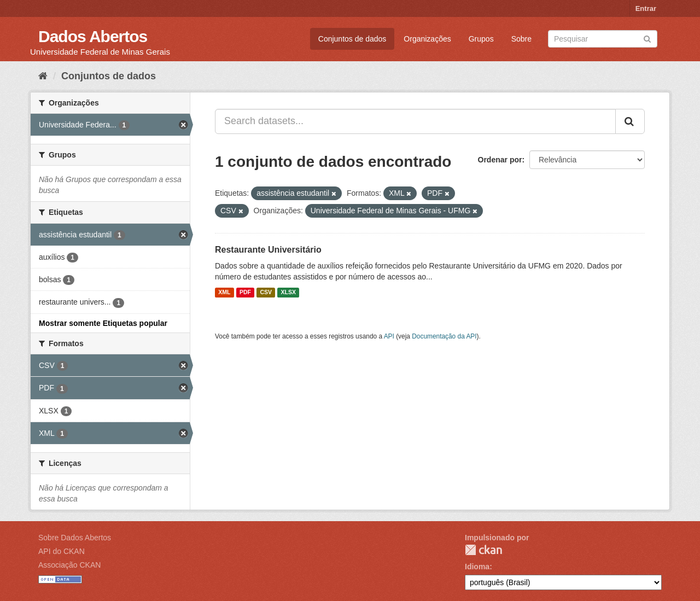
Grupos (481, 39)
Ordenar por (500, 160)
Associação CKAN (69, 565)
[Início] (43, 76)
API (389, 336)
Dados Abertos (93, 36)
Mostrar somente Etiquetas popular (103, 323)
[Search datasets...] (415, 121)
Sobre (521, 39)
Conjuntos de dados (352, 39)
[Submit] (647, 38)
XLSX (288, 293)
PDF (245, 293)
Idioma (477, 567)
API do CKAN (62, 551)
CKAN (483, 550)
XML (224, 293)
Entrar (646, 8)
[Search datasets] (603, 39)
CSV (266, 293)
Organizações (427, 39)
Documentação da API (444, 336)
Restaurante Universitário (268, 250)
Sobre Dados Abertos (75, 538)
